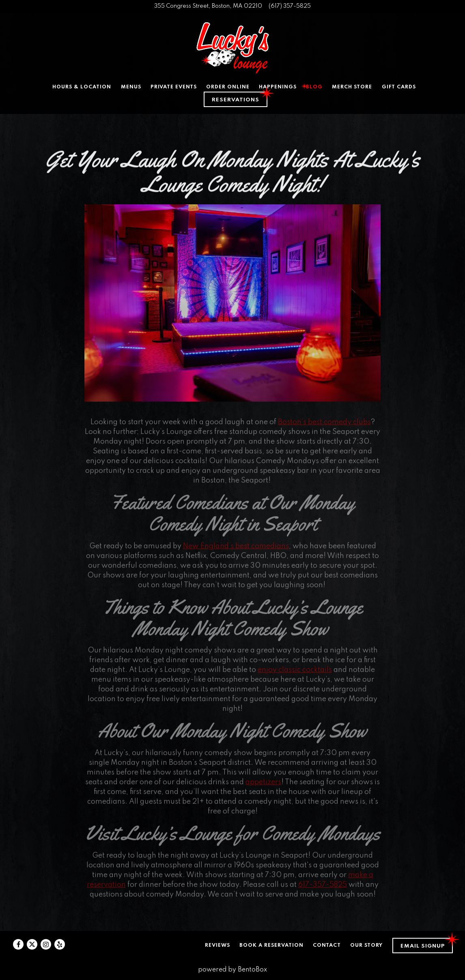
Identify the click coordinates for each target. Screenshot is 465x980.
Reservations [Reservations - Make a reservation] (236, 100)
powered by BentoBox (232, 970)
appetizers (263, 785)
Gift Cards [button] (399, 87)
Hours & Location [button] (82, 87)
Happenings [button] (278, 87)
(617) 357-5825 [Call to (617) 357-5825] (290, 6)
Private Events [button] (174, 87)
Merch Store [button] (352, 87)
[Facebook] (18, 944)
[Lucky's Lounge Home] (232, 48)
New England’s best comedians (236, 549)
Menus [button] (131, 87)
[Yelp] (60, 944)
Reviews (217, 945)
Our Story (366, 945)
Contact (327, 945)
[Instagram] (46, 944)
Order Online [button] (228, 87)
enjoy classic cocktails (295, 673)
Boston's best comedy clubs (324, 425)
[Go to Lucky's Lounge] (208, 6)
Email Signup (423, 946)
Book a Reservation (271, 945)
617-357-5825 (323, 888)
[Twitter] (32, 944)
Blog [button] (314, 87)
